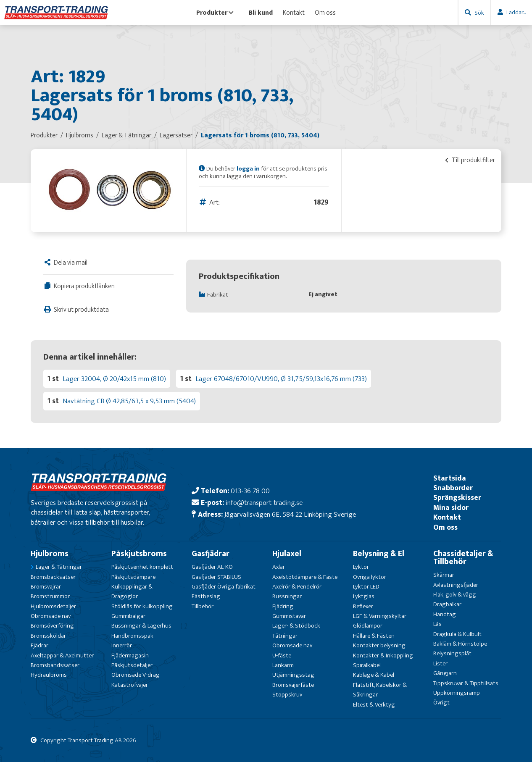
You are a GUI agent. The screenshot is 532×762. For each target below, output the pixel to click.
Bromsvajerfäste (293, 685)
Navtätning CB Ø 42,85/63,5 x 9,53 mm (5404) (129, 401)
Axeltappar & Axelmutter (62, 656)
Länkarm (283, 665)
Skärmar (444, 575)
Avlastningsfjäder (456, 585)
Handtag (445, 614)
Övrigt (441, 703)
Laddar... (516, 12)
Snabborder (453, 488)
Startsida (450, 478)
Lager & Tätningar (59, 567)
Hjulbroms (50, 554)
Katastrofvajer (130, 685)
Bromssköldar (48, 636)
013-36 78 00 (250, 491)
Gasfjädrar (211, 554)
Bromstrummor (50, 596)
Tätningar (285, 636)
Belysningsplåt (452, 653)
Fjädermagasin (130, 656)
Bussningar (287, 596)
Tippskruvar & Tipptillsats (466, 683)
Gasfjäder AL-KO (212, 567)
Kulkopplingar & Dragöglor (132, 591)
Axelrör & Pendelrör (297, 587)
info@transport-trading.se (264, 503)
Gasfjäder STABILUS (216, 577)
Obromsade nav (51, 616)
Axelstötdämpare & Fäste (305, 577)
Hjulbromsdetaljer (53, 606)
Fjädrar (40, 645)
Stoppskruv (287, 695)
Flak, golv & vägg (455, 595)
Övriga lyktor (370, 577)
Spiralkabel (367, 665)
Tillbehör (203, 606)
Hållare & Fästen (374, 636)
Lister (440, 663)
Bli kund (261, 13)
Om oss (325, 13)
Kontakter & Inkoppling (383, 656)
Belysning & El (379, 554)
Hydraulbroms (49, 675)
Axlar (279, 567)
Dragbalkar (447, 604)
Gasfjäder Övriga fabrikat (224, 587)
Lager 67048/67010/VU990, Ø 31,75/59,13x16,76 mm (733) (281, 379)
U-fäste (282, 656)
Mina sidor (451, 508)
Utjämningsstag (293, 675)
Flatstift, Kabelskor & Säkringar (380, 690)
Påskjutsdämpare (133, 577)
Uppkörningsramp (457, 693)
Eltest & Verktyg (374, 705)
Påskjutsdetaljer (132, 665)
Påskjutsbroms (139, 554)
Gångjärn (445, 673)
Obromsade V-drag (136, 675)
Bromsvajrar (46, 587)
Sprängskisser (457, 498)
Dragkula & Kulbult (457, 634)
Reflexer (363, 606)
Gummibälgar (128, 616)
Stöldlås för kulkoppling (142, 606)
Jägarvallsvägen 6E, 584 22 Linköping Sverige (290, 514)
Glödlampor (368, 626)
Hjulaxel (287, 554)
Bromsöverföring (52, 626)
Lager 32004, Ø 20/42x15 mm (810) (114, 379)
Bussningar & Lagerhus (141, 626)
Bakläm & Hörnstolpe (460, 644)
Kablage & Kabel (374, 675)
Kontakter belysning (379, 645)
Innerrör (122, 645)
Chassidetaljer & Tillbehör (463, 558)
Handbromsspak (132, 636)
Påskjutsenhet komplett (142, 567)
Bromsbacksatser (53, 577)
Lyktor (361, 567)
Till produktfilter (470, 160)
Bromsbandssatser (55, 665)
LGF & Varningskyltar (380, 616)
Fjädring (283, 606)
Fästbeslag (206, 596)
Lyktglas (364, 596)
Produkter (215, 13)
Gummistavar (289, 616)
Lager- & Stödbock (296, 626)
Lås (437, 624)
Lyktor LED (366, 587)
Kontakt (294, 13)
